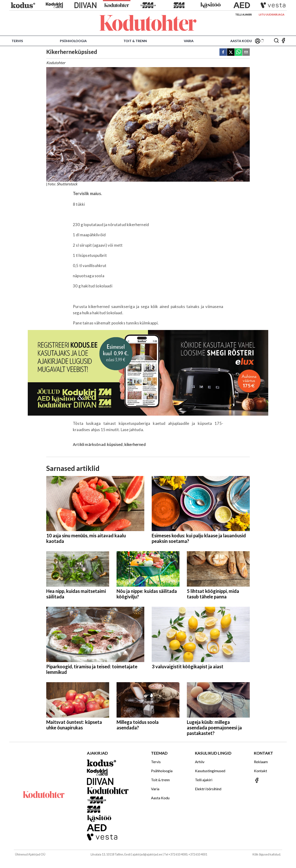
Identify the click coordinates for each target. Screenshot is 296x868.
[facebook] (223, 52)
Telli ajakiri (244, 14)
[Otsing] (276, 41)
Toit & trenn (135, 41)
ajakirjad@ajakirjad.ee (147, 854)
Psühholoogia (73, 41)
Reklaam (261, 762)
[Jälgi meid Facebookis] (283, 41)
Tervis (17, 41)
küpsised (115, 444)
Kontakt (261, 771)
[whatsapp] (238, 52)
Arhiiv (200, 762)
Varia (189, 41)
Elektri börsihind (208, 789)
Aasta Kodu (241, 41)
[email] (246, 52)
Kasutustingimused (210, 771)
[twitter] (231, 52)
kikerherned (135, 444)
